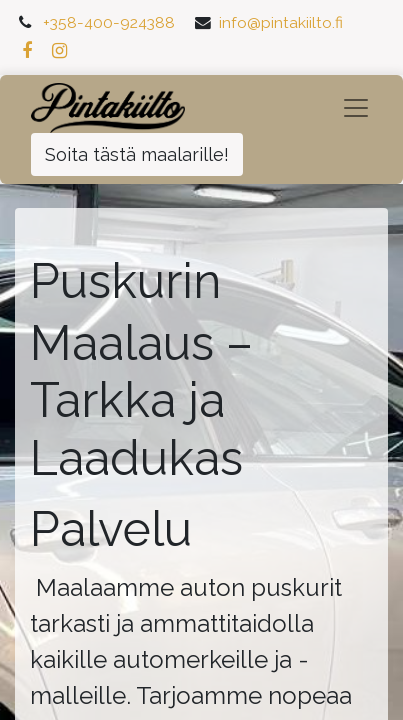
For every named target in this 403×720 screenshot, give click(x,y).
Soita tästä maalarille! (137, 154)
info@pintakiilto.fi (281, 22)
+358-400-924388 (109, 22)
